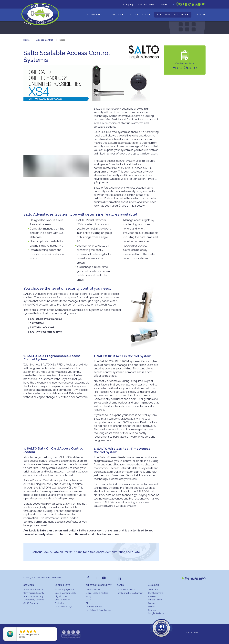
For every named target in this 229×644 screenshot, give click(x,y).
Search (152, 607)
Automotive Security (33, 596)
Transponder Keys (63, 607)
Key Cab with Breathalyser (99, 610)
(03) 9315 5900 (73, 552)
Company (128, 4)
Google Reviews (156, 613)
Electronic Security (173, 15)
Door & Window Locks (65, 593)
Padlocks (59, 603)
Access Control (93, 590)
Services (116, 15)
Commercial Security (34, 593)
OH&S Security (31, 603)
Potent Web (192, 632)
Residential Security (33, 590)
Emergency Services (34, 600)
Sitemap (152, 610)
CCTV (88, 600)
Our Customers (146, 4)
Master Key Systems (64, 590)
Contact (164, 4)
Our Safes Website (126, 590)
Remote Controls (94, 607)
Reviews (152, 596)
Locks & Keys (140, 15)
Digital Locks (61, 596)
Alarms (89, 603)
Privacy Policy (155, 600)
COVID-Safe (95, 15)
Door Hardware (62, 600)
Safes (200, 15)
